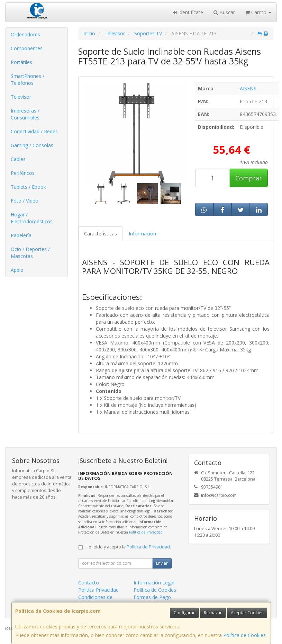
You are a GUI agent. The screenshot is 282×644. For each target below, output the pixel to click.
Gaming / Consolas (32, 145)
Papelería (21, 235)
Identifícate (188, 12)
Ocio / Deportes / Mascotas (30, 253)
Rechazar (213, 613)
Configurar (184, 613)
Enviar (162, 563)
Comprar (249, 178)
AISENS (248, 88)
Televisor (21, 97)
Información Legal (154, 583)
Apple (17, 270)
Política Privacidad (98, 590)
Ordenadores (25, 34)
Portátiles (21, 62)
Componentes (27, 48)
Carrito (258, 12)
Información (142, 234)
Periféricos (23, 173)
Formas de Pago (152, 597)
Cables (18, 159)
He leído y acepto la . (128, 547)
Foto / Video (25, 201)
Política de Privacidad (146, 532)
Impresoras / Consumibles (25, 114)
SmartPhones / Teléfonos (28, 79)
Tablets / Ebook (28, 187)
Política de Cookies (244, 635)
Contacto (89, 583)
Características (101, 234)
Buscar (224, 12)
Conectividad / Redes (34, 131)
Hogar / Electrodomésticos (32, 218)
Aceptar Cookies (247, 613)
